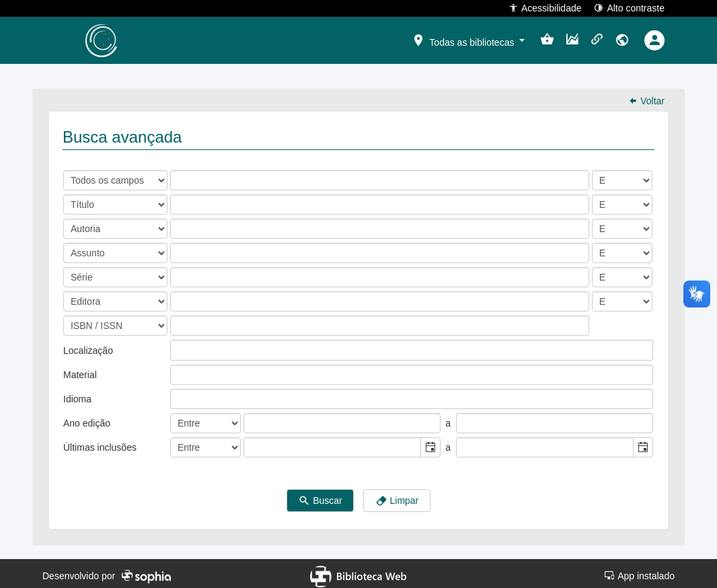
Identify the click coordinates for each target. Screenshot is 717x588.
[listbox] (181, 345)
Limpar (397, 497)
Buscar (320, 497)
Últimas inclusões (100, 443)
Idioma (77, 394)
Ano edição (87, 418)
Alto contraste (629, 8)
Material (80, 370)
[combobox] (333, 443)
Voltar (646, 96)
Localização (88, 346)
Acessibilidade (545, 8)
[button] (468, 40)
